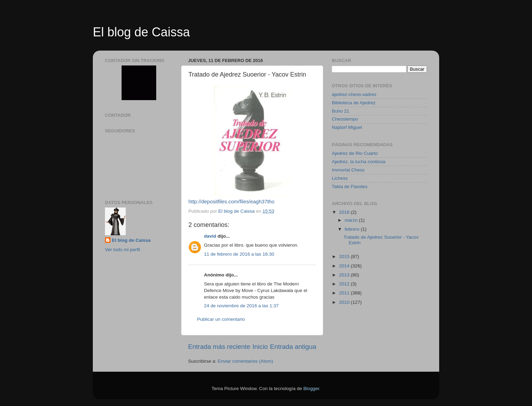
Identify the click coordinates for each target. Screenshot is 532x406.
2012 (345, 284)
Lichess (340, 178)
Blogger (311, 389)
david (210, 236)
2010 (345, 302)
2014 (345, 266)
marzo (352, 220)
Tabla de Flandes (350, 187)
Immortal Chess (348, 170)
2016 (345, 212)
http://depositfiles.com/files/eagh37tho (231, 202)
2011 (345, 293)
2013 (345, 275)
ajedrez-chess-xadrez (354, 94)
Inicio (260, 347)
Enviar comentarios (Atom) (246, 361)
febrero (353, 229)
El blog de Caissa (141, 32)
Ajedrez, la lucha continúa (359, 162)
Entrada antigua (293, 347)
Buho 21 (340, 111)
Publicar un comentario (221, 319)
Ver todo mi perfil (122, 250)
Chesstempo (345, 119)
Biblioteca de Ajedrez (354, 103)
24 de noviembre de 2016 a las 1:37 (241, 306)
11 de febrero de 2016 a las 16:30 (239, 254)
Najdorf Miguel (347, 127)
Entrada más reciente (219, 347)
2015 (345, 257)
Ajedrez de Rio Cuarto (355, 153)
